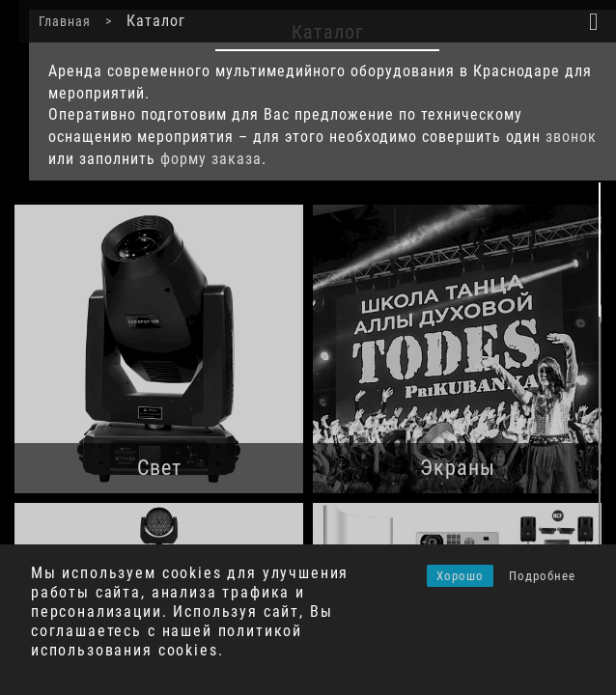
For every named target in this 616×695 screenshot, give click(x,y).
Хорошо (460, 576)
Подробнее (542, 576)
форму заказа (192, 159)
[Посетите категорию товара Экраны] (457, 349)
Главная (45, 21)
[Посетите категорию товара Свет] (159, 349)
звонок (552, 137)
